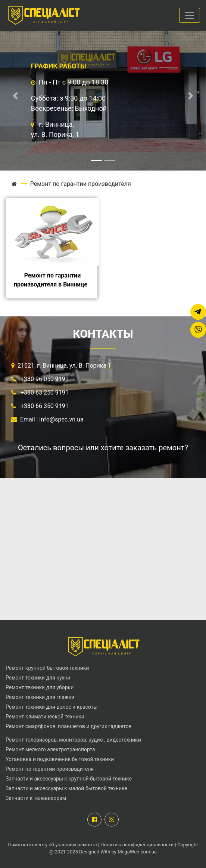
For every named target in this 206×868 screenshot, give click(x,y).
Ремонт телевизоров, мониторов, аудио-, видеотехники (73, 740)
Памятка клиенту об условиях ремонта (53, 845)
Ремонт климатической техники (45, 717)
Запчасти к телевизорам (36, 798)
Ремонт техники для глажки (40, 697)
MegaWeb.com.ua (137, 852)
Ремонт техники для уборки (40, 687)
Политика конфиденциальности (137, 845)
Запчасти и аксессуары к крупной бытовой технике (69, 779)
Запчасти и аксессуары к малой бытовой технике (66, 788)
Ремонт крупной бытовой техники (47, 668)
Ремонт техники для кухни (38, 678)
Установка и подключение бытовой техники (60, 759)
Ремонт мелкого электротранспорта (50, 749)
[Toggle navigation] (190, 15)
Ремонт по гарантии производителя (50, 769)
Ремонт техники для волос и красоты (51, 707)
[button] (15, 96)
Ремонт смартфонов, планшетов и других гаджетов (69, 726)
